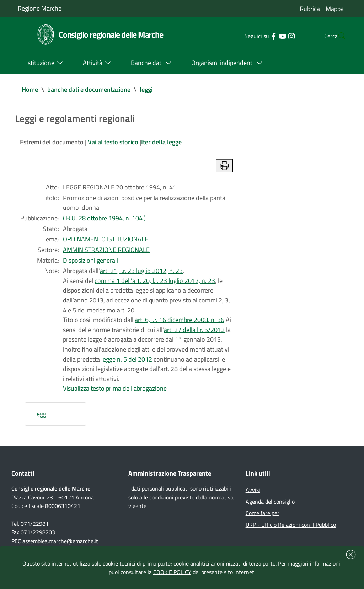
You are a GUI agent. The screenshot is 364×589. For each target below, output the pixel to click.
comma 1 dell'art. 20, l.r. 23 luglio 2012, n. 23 (155, 282)
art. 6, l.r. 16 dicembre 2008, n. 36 (180, 322)
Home (30, 89)
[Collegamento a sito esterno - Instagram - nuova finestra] (277, 36)
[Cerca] (338, 36)
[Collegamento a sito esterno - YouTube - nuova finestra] (268, 36)
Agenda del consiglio (270, 505)
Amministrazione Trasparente (170, 477)
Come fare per (263, 517)
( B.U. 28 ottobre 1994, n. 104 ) (104, 219)
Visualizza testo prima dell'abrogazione (115, 392)
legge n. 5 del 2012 (127, 362)
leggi (146, 89)
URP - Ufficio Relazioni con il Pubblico (291, 529)
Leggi (41, 417)
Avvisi (253, 494)
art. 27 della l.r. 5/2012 (194, 332)
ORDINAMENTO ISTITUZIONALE (106, 240)
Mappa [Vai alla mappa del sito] (335, 9)
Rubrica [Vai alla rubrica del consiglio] (310, 9)
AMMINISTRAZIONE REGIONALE (106, 251)
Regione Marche (40, 8)
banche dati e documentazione (89, 89)
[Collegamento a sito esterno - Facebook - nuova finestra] (259, 36)
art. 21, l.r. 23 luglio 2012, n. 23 (141, 272)
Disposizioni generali (90, 262)
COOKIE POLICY (172, 572)
